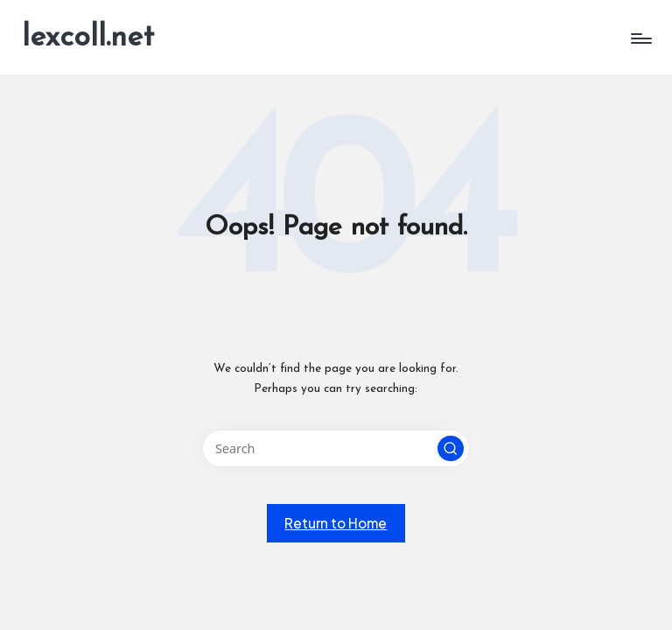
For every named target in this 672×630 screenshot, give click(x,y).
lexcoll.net (88, 38)
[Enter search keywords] (336, 448)
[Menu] (640, 38)
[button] (451, 449)
